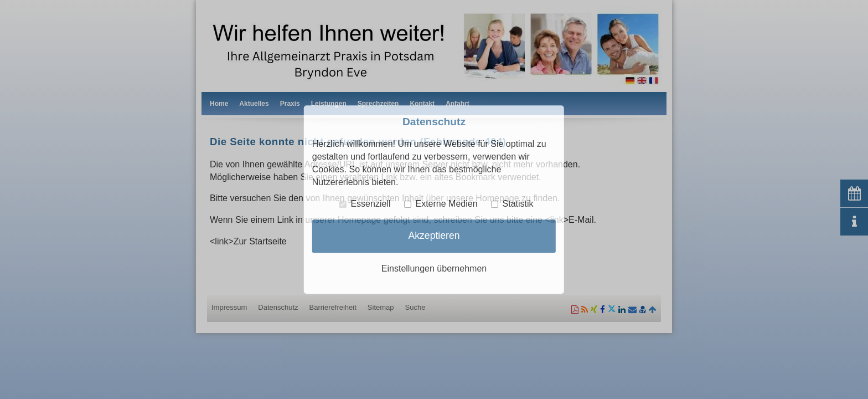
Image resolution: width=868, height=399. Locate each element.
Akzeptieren (434, 236)
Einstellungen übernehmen (434, 268)
